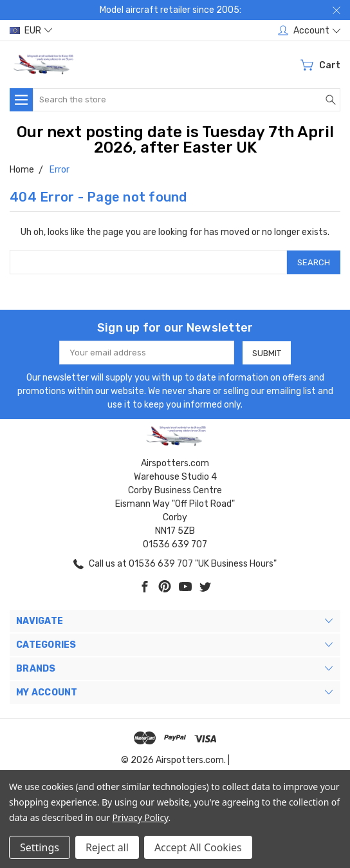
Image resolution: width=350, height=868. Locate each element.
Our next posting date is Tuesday (143, 132)
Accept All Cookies (198, 847)
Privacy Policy (141, 817)
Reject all (107, 847)
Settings (40, 847)
